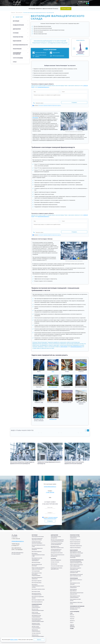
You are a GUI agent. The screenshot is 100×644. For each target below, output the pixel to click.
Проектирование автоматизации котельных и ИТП (77, 591)
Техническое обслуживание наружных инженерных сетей (76, 560)
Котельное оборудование (56, 558)
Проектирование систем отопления (75, 581)
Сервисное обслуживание (75, 545)
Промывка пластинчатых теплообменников (75, 606)
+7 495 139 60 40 (84, 2)
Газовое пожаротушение (75, 541)
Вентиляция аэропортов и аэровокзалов (37, 576)
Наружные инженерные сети (20, 45)
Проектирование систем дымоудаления (56, 535)
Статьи (56, 3)
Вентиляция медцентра (37, 549)
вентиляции (35, 116)
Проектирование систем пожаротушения (75, 535)
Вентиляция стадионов (37, 578)
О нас (35, 3)
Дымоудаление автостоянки (57, 550)
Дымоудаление (17, 29)
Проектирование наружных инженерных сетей (76, 566)
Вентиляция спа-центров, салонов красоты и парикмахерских (37, 557)
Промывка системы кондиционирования (36, 622)
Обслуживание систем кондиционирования (36, 614)
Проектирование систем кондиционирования (75, 594)
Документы (72, 618)
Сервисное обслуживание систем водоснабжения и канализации (75, 554)
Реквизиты (72, 614)
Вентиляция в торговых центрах (38, 587)
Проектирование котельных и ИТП (76, 578)
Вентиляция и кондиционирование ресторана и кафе (38, 552)
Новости (72, 620)
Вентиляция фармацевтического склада (38, 543)
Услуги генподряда (18, 58)
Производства (53, 417)
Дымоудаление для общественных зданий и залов (57, 544)
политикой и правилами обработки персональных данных (50, 104)
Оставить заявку (66, 9)
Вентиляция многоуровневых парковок (38, 595)
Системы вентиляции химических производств (37, 540)
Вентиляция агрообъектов (37, 599)
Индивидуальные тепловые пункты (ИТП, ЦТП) (57, 566)
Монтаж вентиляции (36, 560)
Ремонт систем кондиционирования (36, 610)
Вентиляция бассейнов (37, 580)
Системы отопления (55, 559)
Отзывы (49, 3)
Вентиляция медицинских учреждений (37, 546)
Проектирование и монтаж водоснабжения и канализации (76, 550)
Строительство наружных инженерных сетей (75, 569)
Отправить (50, 519)
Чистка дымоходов (36, 568)
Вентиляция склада (36, 589)
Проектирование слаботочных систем (76, 601)
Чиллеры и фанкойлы (36, 631)
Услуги (28, 3)
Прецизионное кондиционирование (36, 628)
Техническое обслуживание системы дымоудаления (57, 541)
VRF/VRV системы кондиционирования (36, 625)
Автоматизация (54, 561)
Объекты (42, 3)
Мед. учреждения (53, 384)
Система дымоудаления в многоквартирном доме (56, 548)
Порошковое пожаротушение (76, 543)
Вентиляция (16, 21)
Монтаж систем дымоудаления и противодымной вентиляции (57, 538)
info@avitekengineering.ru (83, 5)
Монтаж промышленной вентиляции (37, 563)
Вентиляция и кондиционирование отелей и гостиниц (38, 583)
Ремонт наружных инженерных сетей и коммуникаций (76, 563)
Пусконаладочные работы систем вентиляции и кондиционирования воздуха (38, 618)
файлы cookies (14, 640)
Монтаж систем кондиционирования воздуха (38, 607)
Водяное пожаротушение (75, 539)
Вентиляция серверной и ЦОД (38, 597)
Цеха (53, 369)
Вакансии (72, 612)
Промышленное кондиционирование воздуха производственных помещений (38, 634)
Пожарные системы (18, 37)
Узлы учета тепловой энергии (57, 563)
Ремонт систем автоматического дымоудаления (58, 553)
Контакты (63, 3)
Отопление (16, 33)
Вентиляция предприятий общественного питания (37, 537)
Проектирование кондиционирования (36, 604)
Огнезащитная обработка (75, 537)
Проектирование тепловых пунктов (75, 597)
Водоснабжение (17, 41)
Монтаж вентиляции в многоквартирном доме (37, 592)
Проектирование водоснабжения (73, 588)
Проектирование (17, 49)
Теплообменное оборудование (17, 53)
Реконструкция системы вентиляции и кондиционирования (37, 572)
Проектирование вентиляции (38, 534)
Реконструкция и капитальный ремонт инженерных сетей (76, 573)
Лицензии (72, 616)
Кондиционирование (18, 25)
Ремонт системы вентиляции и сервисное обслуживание (38, 566)
